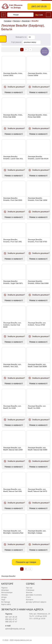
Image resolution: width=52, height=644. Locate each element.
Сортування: (16, 42)
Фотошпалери (7, 592)
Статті (28, 597)
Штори (4, 597)
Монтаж (29, 592)
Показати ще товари (26, 562)
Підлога (4, 588)
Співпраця (30, 590)
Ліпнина (4, 595)
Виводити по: (21, 37)
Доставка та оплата (34, 595)
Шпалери (5, 590)
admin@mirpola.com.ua (15, 629)
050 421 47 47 (11, 619)
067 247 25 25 (11, 617)
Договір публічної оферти (36, 602)
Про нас (29, 588)
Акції (3, 600)
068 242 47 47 (11, 622)
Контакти (30, 600)
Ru (37, 15)
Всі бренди (6, 602)
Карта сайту (6, 604)
